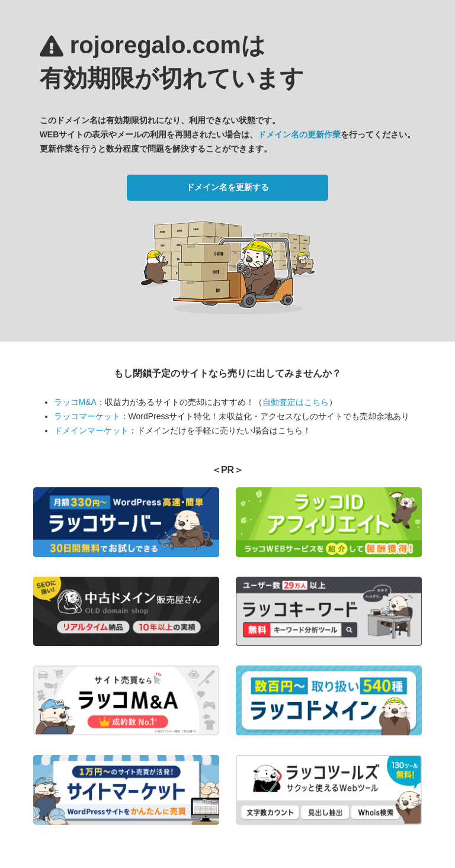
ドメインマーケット (91, 430)
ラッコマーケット (87, 416)
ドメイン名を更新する (227, 187)
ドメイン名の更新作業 (299, 134)
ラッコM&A (75, 402)
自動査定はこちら (296, 402)
